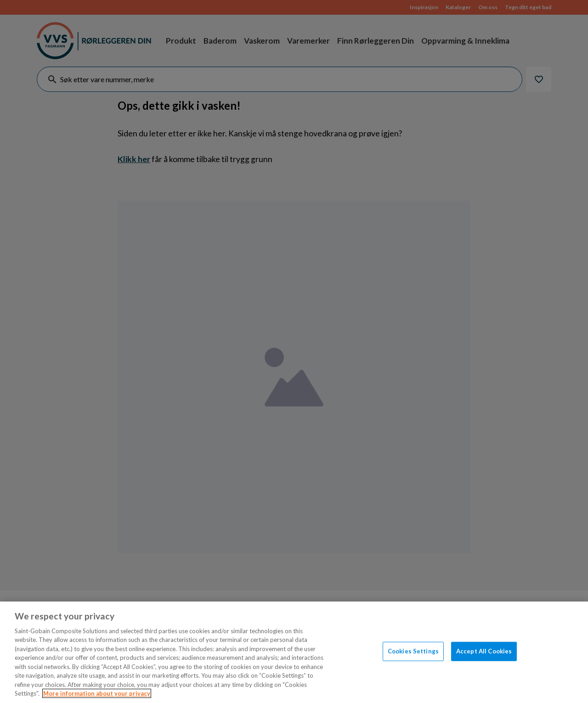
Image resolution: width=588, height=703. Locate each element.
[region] (294, 652)
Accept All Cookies (484, 651)
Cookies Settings (413, 651)
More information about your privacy (97, 693)
